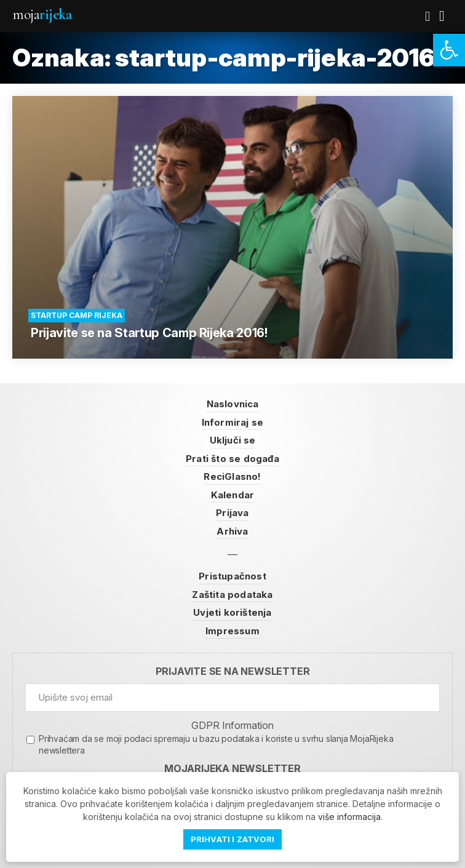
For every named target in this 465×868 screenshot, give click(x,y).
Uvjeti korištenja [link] (232, 612)
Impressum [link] (232, 631)
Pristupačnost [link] (232, 576)
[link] (449, 50)
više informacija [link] (349, 817)
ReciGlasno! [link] (232, 476)
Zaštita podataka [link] (232, 595)
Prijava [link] (232, 513)
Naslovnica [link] (233, 404)
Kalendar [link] (233, 495)
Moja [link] (42, 14)
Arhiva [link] (232, 531)
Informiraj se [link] (233, 422)
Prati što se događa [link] (232, 459)
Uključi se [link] (233, 440)
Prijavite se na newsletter (233, 671)
